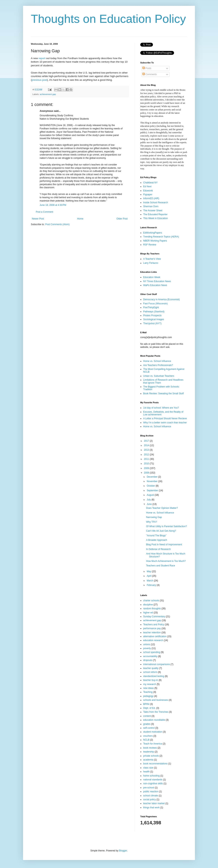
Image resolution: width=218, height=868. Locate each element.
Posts (147, 68)
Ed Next (147, 187)
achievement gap (48, 94)
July (149, 500)
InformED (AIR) (151, 198)
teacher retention (152, 633)
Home (80, 219)
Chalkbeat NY (150, 183)
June (150, 504)
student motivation (153, 732)
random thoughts (152, 609)
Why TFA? (152, 522)
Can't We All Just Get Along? (161, 531)
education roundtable (154, 720)
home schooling (151, 776)
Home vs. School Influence (157, 361)
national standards (153, 780)
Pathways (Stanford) (154, 312)
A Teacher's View (152, 259)
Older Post (122, 219)
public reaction (151, 792)
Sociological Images (154, 319)
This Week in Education (155, 218)
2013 (147, 450)
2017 (147, 441)
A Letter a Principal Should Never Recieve (165, 418)
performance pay (152, 628)
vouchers (148, 736)
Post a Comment (44, 212)
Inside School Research (156, 203)
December (152, 477)
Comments (150, 74)
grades (147, 724)
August (151, 495)
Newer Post (38, 219)
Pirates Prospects (152, 315)
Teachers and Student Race (161, 566)
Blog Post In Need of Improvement (164, 545)
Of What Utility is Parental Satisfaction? (167, 526)
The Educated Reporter (155, 214)
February (152, 585)
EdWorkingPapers (153, 233)
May (149, 571)
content (147, 716)
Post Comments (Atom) (57, 224)
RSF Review (150, 245)
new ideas (148, 688)
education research (153, 640)
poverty (147, 648)
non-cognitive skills (153, 784)
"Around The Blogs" (156, 536)
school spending (152, 652)
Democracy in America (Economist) (161, 299)
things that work (151, 808)
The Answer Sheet (153, 211)
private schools (151, 756)
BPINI (146, 704)
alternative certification (155, 636)
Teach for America (153, 744)
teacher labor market (154, 803)
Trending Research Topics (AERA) (161, 237)
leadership (149, 752)
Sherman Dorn (151, 206)
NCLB (146, 740)
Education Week (152, 277)
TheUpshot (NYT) (152, 323)
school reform (150, 672)
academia (148, 760)
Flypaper (148, 195)
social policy (150, 800)
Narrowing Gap (154, 517)
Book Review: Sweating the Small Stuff (163, 394)
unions (147, 644)
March (150, 581)
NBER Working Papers (155, 241)
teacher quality (151, 668)
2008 (147, 473)
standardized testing (154, 676)
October (151, 486)
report (42, 58)
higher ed (148, 613)
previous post (39, 80)
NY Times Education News (157, 281)
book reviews (150, 748)
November (152, 481)
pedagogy (148, 696)
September (153, 490)
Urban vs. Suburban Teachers (159, 376)
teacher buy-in (151, 680)
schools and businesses (156, 700)
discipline (148, 605)
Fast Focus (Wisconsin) (155, 304)
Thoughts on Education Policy (108, 19)
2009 (147, 468)
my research (150, 684)
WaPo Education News (155, 285)
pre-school (149, 788)
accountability (150, 656)
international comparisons (157, 664)
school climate (151, 796)
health (146, 772)
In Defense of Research (158, 549)
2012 (147, 455)
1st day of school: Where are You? (161, 408)
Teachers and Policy (154, 625)
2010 (147, 464)
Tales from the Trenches (156, 712)
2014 (147, 445)
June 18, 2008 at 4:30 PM (53, 205)
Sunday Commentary (154, 617)
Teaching (148, 692)
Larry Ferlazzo (151, 263)
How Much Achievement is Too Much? (166, 561)
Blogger (123, 851)
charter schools (151, 601)
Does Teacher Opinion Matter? (162, 508)
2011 (147, 459)
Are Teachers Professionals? (158, 365)
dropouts (148, 660)
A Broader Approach (157, 540)
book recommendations (155, 764)
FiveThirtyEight (151, 307)
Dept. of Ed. (149, 708)
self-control (149, 728)
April (149, 576)
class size (148, 768)
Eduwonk (148, 191)
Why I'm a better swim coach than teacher (165, 423)
